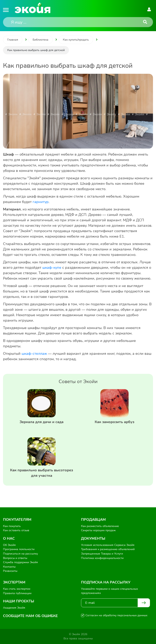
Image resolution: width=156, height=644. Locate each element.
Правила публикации (17, 593)
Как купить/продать (76, 40)
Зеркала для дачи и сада (42, 422)
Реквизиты (10, 571)
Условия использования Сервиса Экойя (108, 545)
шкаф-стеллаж (34, 354)
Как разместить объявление (100, 526)
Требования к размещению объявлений (108, 549)
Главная (13, 40)
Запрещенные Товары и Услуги (102, 554)
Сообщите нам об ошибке (30, 616)
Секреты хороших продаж (98, 530)
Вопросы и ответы (15, 558)
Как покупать (12, 526)
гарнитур (41, 202)
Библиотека (41, 40)
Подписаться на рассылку (20, 554)
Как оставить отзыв (16, 530)
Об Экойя (9, 545)
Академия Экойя (14, 608)
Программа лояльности (19, 549)
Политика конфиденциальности (102, 558)
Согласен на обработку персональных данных (116, 615)
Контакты (9, 567)
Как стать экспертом (17, 589)
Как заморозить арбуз (114, 422)
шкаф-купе (52, 268)
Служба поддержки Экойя (20, 562)
